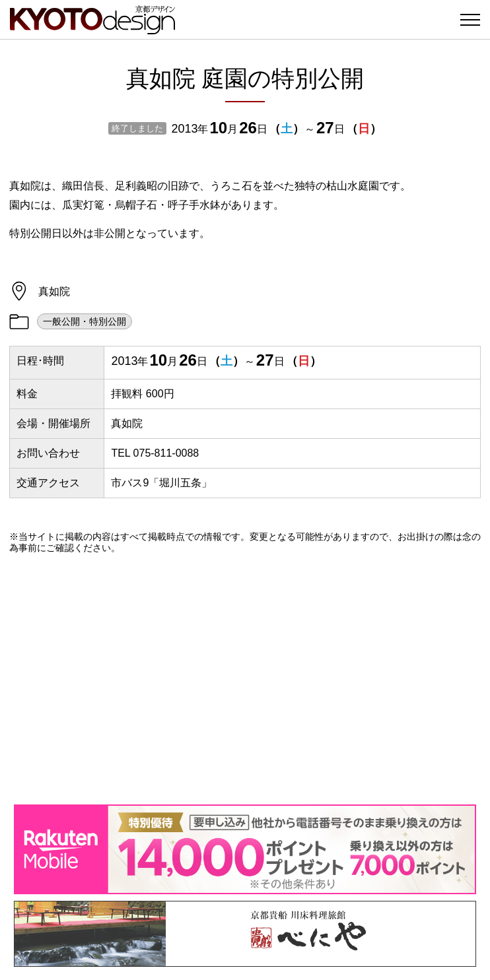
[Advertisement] (245, 679)
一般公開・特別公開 (85, 321)
